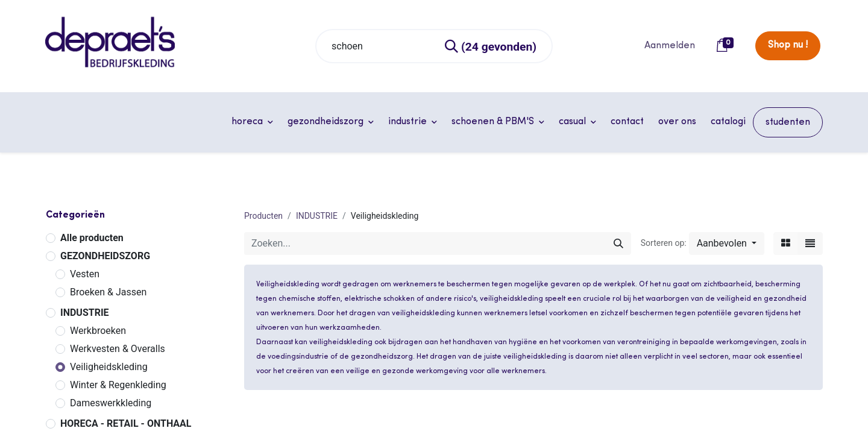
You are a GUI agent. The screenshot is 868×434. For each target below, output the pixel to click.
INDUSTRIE (85, 313)
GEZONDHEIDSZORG (105, 256)
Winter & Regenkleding (118, 385)
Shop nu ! (788, 45)
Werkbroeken (98, 331)
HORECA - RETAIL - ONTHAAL (126, 423)
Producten (263, 216)
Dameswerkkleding (111, 403)
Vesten (85, 274)
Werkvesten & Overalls (118, 349)
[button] (727, 244)
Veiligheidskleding (109, 367)
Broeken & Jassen (108, 292)
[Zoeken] (491, 46)
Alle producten (92, 238)
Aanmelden (670, 46)
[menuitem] (627, 122)
